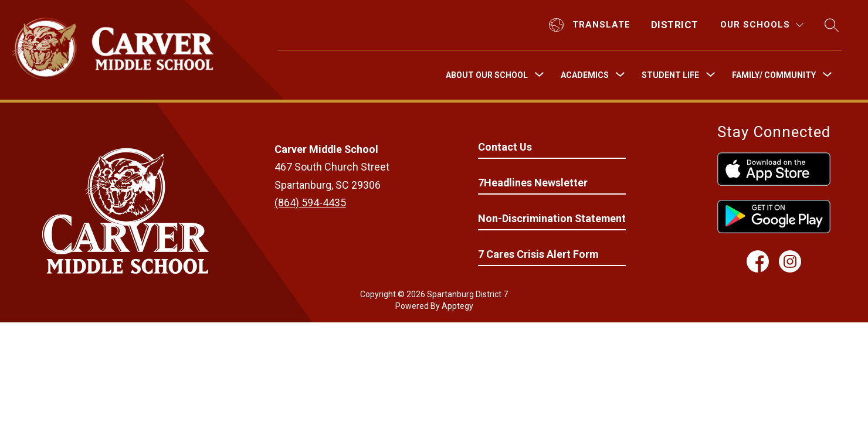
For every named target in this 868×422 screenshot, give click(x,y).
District (675, 25)
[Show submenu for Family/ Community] (774, 75)
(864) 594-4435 (310, 203)
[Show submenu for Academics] (585, 75)
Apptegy (457, 306)
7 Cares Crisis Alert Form (538, 254)
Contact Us (505, 147)
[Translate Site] (591, 25)
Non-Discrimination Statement (552, 218)
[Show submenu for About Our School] (487, 75)
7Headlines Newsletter (533, 183)
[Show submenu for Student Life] (670, 75)
